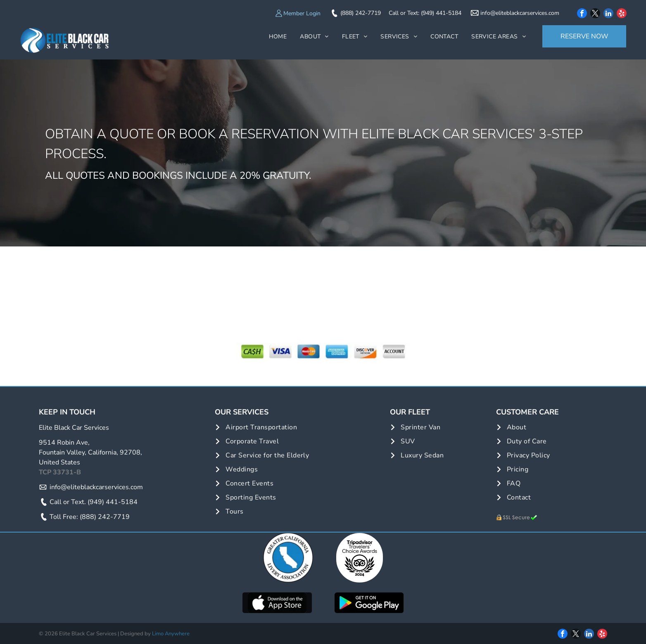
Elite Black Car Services (74, 428)
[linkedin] (608, 14)
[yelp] (622, 14)
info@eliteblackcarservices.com (520, 13)
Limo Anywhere (171, 634)
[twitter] (595, 14)
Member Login (302, 13)
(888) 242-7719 (361, 13)
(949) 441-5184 (441, 13)
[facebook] (582, 14)
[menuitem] (278, 37)
